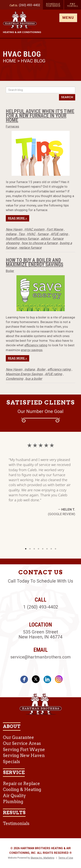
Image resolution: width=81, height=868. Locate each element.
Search (67, 97)
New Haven (14, 229)
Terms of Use (66, 858)
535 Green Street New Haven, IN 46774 (40, 634)
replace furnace (30, 248)
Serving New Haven (24, 755)
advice (46, 239)
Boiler (10, 271)
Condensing (14, 379)
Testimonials (16, 823)
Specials (11, 762)
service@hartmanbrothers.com (41, 657)
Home (10, 61)
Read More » (17, 218)
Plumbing (13, 802)
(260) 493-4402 (30, 5)
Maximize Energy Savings (24, 374)
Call (12, 6)
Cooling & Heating (22, 789)
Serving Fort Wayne (24, 749)
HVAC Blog (33, 61)
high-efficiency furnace (22, 239)
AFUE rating (59, 234)
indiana (11, 234)
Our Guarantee (18, 737)
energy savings (32, 350)
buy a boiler (34, 379)
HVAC (31, 234)
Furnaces (12, 126)
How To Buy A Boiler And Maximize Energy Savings (35, 262)
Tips (22, 234)
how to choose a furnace (40, 243)
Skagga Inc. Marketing (42, 858)
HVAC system (34, 229)
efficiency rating (36, 345)
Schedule (53, 5)
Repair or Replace (21, 783)
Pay (73, 5)
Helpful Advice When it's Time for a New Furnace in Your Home (40, 116)
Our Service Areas (22, 743)
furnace (43, 234)
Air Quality (14, 796)
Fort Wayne (55, 229)
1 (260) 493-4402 (41, 607)
